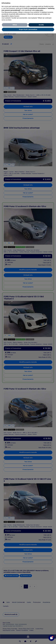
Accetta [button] (41, 25)
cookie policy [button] (39, 10)
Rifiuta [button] (15, 25)
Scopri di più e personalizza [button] (28, 29)
